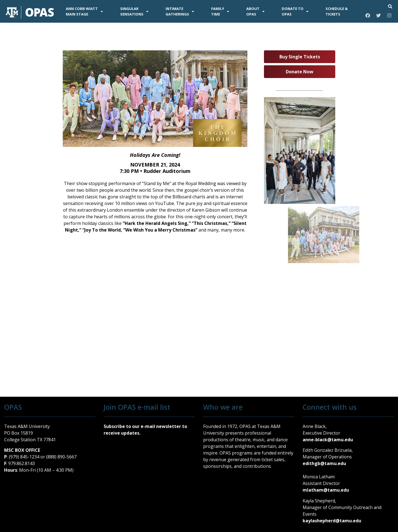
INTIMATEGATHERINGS (180, 11)
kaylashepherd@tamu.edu (332, 521)
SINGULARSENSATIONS (134, 11)
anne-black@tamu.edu (328, 440)
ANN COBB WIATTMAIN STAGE (84, 11)
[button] (390, 7)
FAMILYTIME (220, 11)
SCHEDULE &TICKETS (337, 11)
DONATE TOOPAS (295, 11)
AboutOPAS (255, 11)
